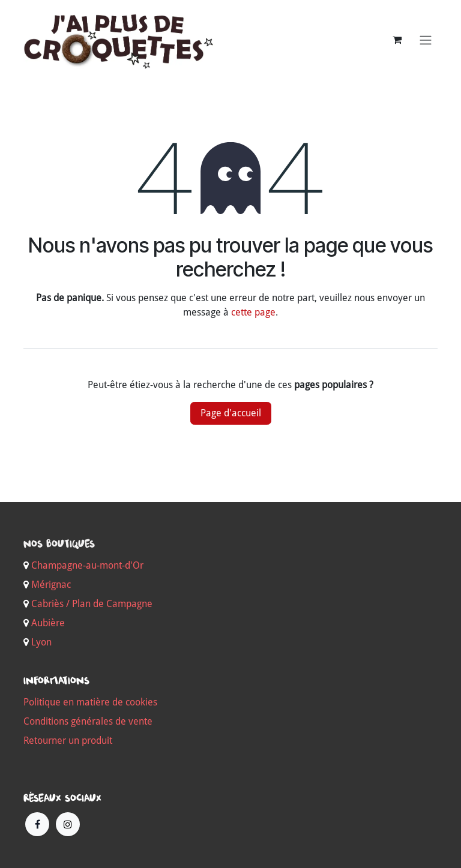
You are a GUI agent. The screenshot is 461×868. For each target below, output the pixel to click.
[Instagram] (68, 824)
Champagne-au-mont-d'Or (87, 565)
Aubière (48, 623)
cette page (253, 312)
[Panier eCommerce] (397, 40)
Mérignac (50, 585)
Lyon (41, 642)
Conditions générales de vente (88, 721)
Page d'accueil (231, 413)
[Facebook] (37, 824)
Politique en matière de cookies (90, 702)
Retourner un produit (68, 741)
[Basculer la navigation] (426, 40)
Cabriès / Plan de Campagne (92, 604)
